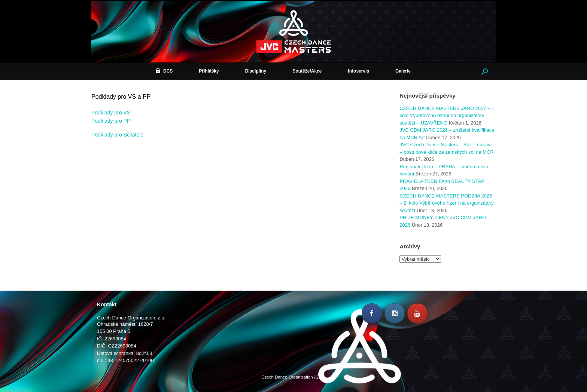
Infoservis (358, 71)
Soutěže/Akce (307, 71)
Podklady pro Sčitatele (117, 135)
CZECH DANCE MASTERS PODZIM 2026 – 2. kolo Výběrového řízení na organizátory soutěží (446, 203)
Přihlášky (209, 71)
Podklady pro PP (111, 121)
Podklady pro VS (111, 113)
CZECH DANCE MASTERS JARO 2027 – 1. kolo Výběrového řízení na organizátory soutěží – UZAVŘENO (447, 116)
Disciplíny (256, 71)
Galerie (403, 71)
